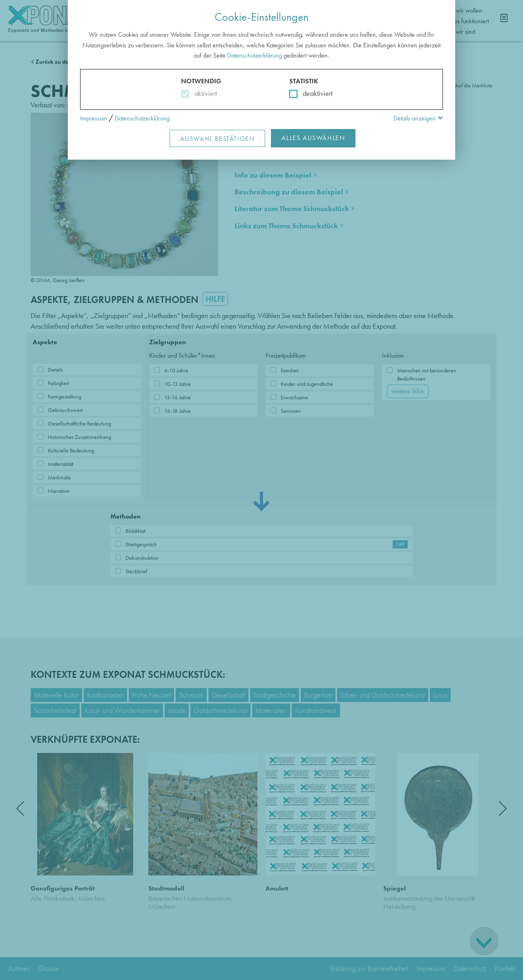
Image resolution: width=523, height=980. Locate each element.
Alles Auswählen (313, 138)
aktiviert (204, 93)
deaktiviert (312, 93)
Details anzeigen (415, 118)
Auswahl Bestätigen (218, 139)
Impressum (94, 118)
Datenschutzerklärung (255, 55)
